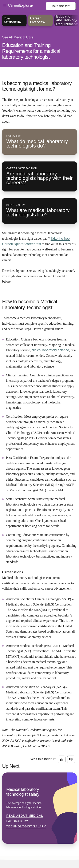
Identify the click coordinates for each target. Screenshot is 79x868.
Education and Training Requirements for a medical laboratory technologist (31, 51)
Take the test (61, 6)
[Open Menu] (25, 6)
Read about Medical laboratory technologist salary (26, 821)
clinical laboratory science (50, 350)
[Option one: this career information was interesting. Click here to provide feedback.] (62, 759)
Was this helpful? (43, 759)
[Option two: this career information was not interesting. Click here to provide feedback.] (71, 759)
